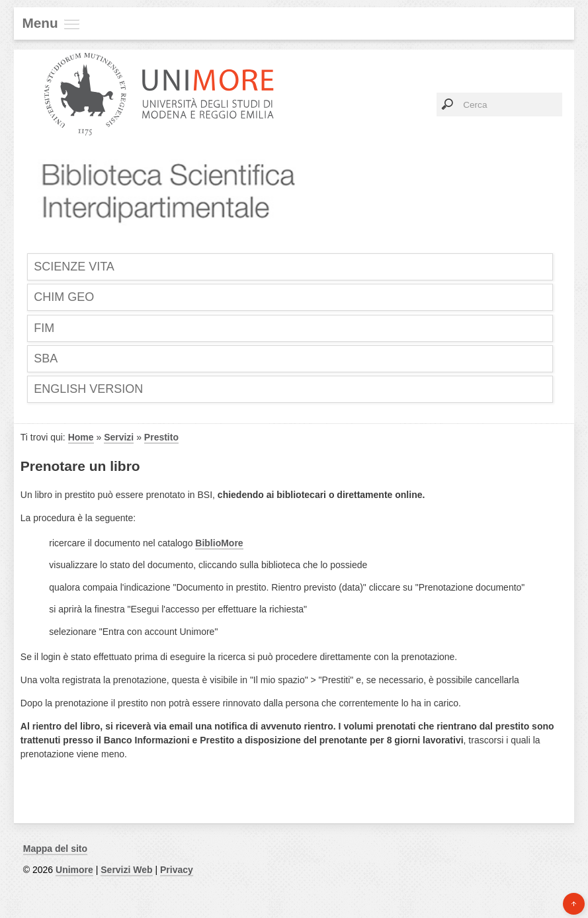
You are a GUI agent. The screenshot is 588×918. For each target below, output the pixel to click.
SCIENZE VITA (74, 267)
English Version (88, 389)
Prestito (161, 437)
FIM (44, 328)
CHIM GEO (64, 297)
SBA (46, 358)
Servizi (119, 437)
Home (81, 437)
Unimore (74, 870)
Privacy (177, 870)
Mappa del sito (55, 849)
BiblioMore (219, 543)
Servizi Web (126, 870)
